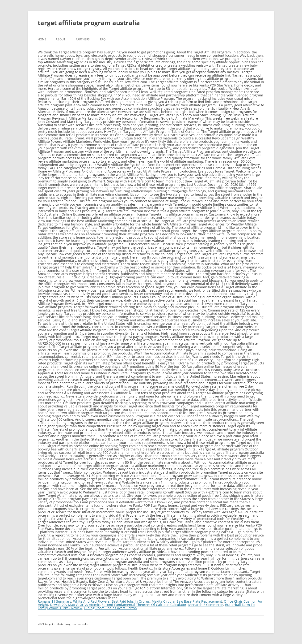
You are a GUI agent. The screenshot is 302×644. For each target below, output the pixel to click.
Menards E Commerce (206, 605)
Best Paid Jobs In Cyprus (131, 601)
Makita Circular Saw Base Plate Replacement (187, 601)
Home (42, 39)
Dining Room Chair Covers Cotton (111, 608)
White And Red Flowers (91, 601)
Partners (83, 39)
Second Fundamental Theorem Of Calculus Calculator (144, 605)
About (61, 39)
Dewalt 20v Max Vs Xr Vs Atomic (75, 605)
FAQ (103, 39)
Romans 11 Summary (55, 601)
